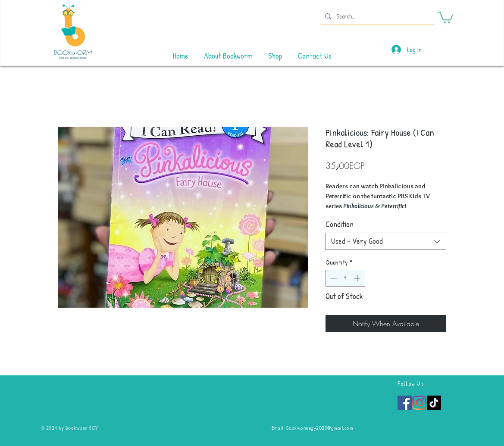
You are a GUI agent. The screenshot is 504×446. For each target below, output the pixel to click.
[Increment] (358, 278)
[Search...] (376, 16)
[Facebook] (405, 403)
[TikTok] (434, 403)
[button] (445, 17)
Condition (340, 224)
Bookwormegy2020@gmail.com (320, 428)
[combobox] (386, 241)
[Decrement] (333, 278)
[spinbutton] (345, 278)
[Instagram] (419, 403)
